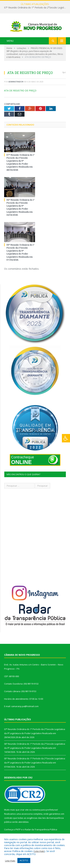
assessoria (27, 816)
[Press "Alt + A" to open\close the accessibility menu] (66, 438)
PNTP (18, 831)
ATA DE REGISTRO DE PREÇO (20, 92)
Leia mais (39, 851)
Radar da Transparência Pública (41, 831)
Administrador (16, 84)
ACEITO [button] (24, 860)
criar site (24, 812)
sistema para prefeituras (45, 812)
